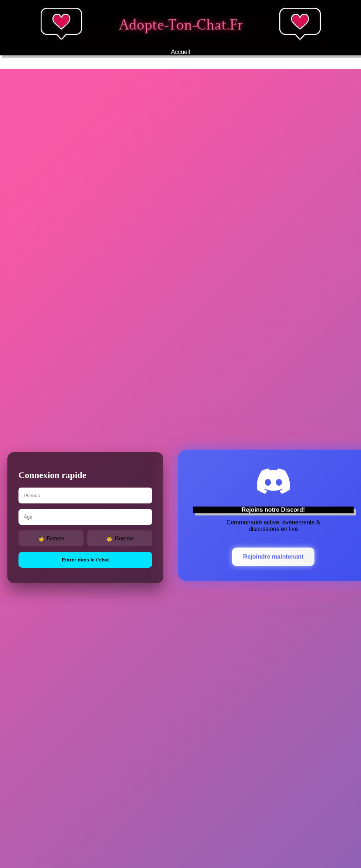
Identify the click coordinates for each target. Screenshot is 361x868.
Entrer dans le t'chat (85, 560)
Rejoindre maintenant (273, 557)
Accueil (181, 52)
